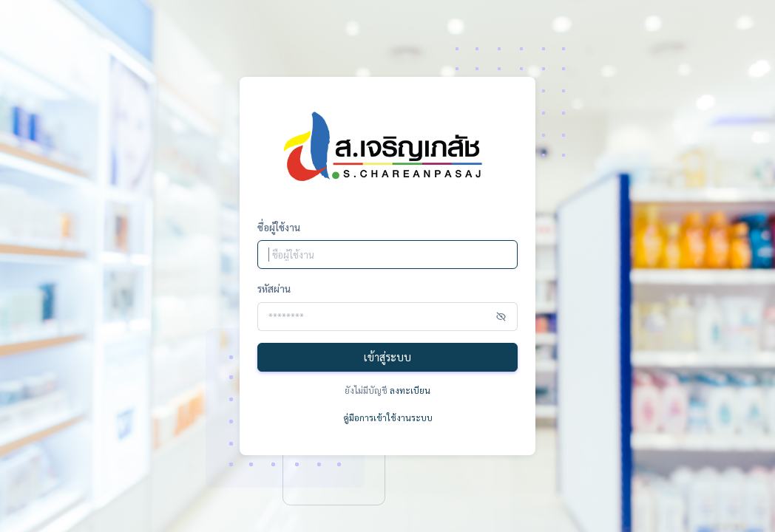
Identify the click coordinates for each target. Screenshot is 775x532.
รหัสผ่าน (274, 288)
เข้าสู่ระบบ (387, 357)
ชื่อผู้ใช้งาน (279, 227)
